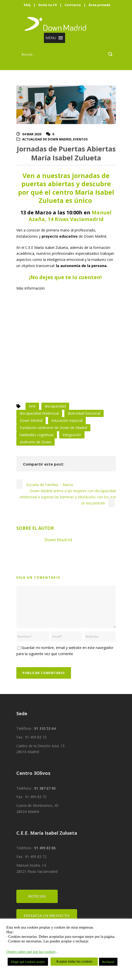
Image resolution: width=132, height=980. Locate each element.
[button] (51, 38)
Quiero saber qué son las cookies (31, 952)
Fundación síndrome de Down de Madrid (53, 428)
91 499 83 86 (45, 848)
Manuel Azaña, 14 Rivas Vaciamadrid (70, 216)
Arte (32, 406)
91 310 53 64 (45, 728)
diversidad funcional (84, 413)
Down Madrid (58, 540)
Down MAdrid (31, 420)
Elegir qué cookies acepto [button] (28, 962)
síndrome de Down (35, 442)
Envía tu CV (48, 5)
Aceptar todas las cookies (74, 961)
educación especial (67, 420)
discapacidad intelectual (39, 413)
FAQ (27, 5)
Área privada (99, 5)
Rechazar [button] (108, 962)
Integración (72, 435)
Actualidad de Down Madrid (47, 139)
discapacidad (55, 406)
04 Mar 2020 (32, 134)
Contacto (73, 5)
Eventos (80, 139)
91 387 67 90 (45, 788)
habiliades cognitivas (37, 435)
